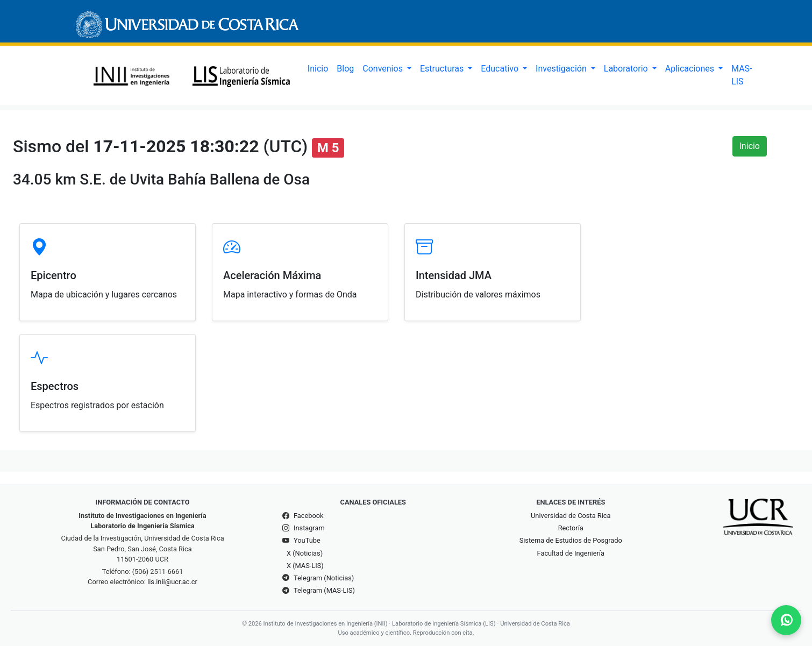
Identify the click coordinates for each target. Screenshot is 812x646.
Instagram (309, 528)
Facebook (309, 516)
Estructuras (443, 69)
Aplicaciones (691, 69)
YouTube (307, 540)
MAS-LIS (742, 75)
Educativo (501, 69)
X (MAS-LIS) (305, 566)
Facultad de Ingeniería (571, 553)
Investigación (562, 69)
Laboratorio (627, 69)
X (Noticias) (305, 553)
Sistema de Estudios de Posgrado (571, 540)
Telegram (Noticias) (324, 578)
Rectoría (571, 528)
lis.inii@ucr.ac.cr (172, 582)
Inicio (318, 69)
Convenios (384, 69)
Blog (345, 69)
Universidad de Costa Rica (571, 516)
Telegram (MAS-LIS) (324, 590)
